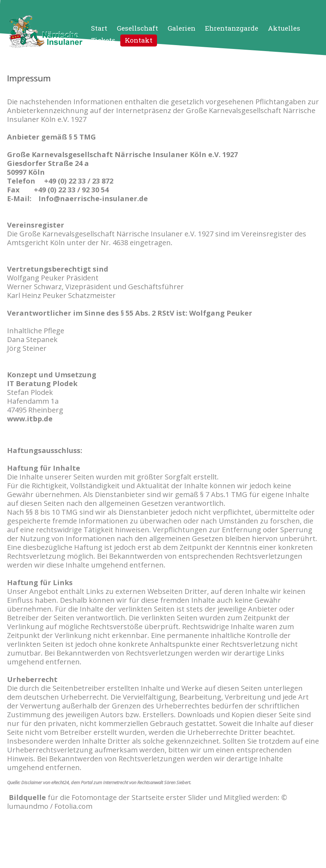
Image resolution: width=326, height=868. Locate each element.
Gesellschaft (137, 28)
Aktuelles (284, 28)
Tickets (103, 40)
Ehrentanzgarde (232, 28)
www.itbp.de (30, 419)
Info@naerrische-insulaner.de (93, 199)
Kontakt (139, 40)
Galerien (182, 28)
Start (99, 28)
